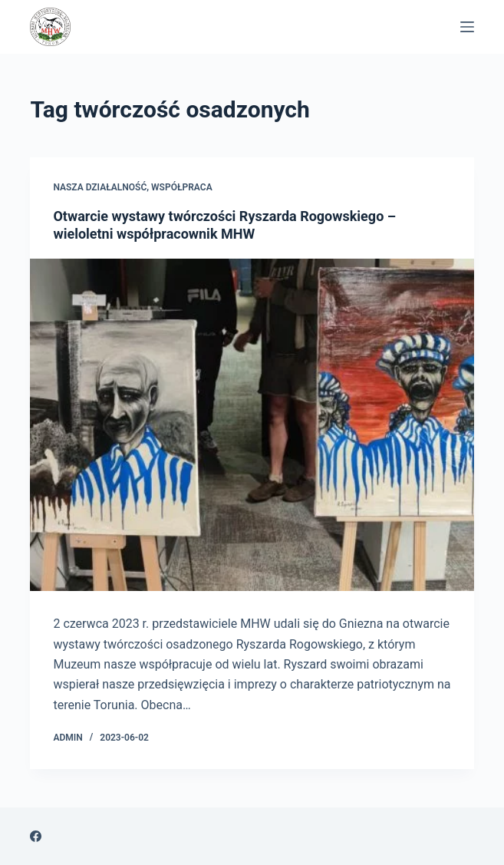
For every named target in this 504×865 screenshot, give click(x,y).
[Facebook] (36, 836)
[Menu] (467, 27)
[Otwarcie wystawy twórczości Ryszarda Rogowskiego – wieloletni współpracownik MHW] (252, 425)
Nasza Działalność (100, 187)
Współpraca (182, 187)
